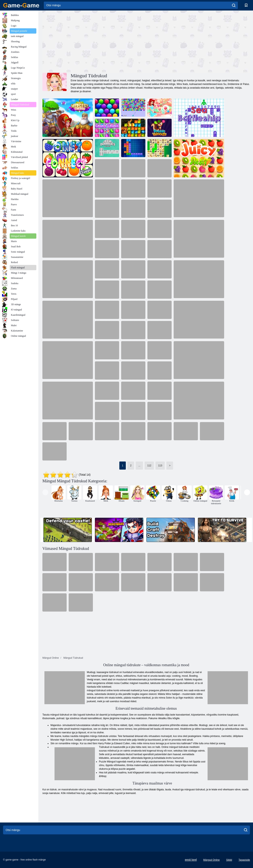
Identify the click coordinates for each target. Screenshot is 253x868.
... (139, 466)
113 (160, 466)
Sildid (229, 860)
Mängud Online (212, 860)
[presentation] (45, 492)
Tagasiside (244, 860)
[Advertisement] (94, 41)
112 (149, 466)
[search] (234, 5)
